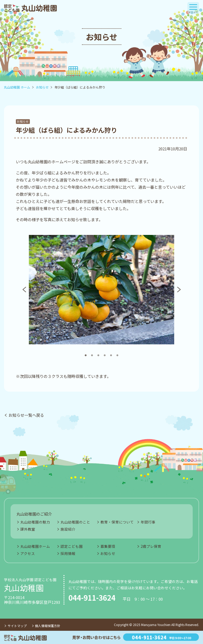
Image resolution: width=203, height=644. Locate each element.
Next (178, 290)
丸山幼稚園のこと (75, 522)
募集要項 (108, 546)
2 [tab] (91, 353)
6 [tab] (117, 353)
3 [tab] (98, 353)
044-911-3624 (92, 598)
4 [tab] (104, 353)
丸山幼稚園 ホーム (17, 87)
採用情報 (68, 553)
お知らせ (42, 87)
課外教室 (28, 529)
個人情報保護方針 (48, 626)
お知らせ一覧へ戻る (26, 415)
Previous (24, 290)
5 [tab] (110, 353)
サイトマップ (17, 626)
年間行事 (148, 522)
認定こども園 (72, 546)
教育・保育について (117, 522)
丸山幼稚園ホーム (35, 546)
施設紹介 (68, 529)
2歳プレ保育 (151, 546)
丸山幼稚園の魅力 (35, 522)
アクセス (28, 553)
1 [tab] (85, 353)
